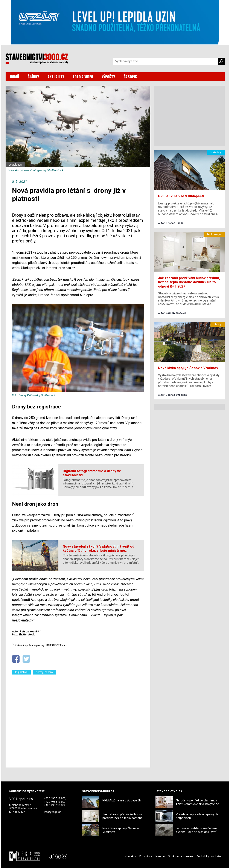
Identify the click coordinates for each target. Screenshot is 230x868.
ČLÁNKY (33, 77)
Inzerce (160, 856)
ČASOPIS (130, 77)
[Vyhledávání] (165, 61)
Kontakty (130, 856)
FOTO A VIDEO (83, 77)
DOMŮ (14, 77)
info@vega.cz (53, 812)
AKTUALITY (56, 77)
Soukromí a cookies (181, 856)
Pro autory (146, 856)
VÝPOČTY (108, 77)
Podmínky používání (209, 856)
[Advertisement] (78, 718)
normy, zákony (44, 672)
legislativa (21, 672)
